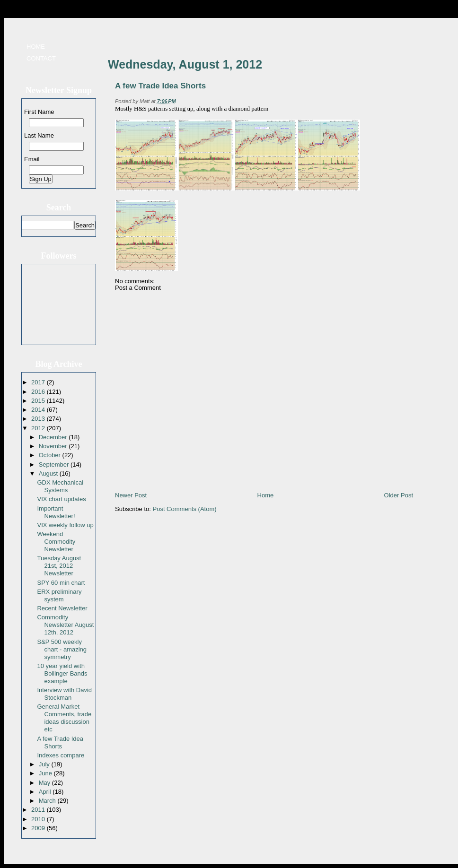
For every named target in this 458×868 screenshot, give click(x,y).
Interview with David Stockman (64, 694)
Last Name (39, 135)
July (45, 764)
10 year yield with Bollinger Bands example (62, 673)
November (54, 446)
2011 (39, 810)
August (49, 473)
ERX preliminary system (59, 595)
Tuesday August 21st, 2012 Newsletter (59, 566)
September (55, 464)
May (45, 783)
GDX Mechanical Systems (60, 486)
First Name (39, 112)
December (54, 437)
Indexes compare (61, 755)
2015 (39, 401)
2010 (39, 819)
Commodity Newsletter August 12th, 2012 (65, 625)
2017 (39, 382)
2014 (39, 410)
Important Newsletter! (56, 512)
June (46, 773)
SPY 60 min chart (61, 583)
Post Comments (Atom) (185, 509)
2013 (39, 419)
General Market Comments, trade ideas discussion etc (64, 718)
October (51, 455)
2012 (39, 428)
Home (36, 47)
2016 (39, 392)
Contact (41, 58)
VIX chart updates (61, 499)
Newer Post (131, 495)
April (46, 792)
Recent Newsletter (62, 608)
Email (32, 159)
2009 (39, 828)
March (48, 801)
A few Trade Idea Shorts (60, 742)
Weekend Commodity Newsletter (56, 542)
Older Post (399, 495)
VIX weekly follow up (65, 525)
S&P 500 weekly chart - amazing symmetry (62, 649)
